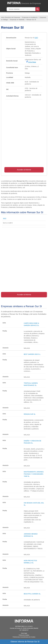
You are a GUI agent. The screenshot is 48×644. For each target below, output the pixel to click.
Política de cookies (24, 635)
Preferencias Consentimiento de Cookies (24, 637)
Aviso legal (24, 633)
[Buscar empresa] (21, 9)
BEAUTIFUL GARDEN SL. (32, 594)
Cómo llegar (31, 62)
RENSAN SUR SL (30, 414)
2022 (5, 219)
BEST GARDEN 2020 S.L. (32, 354)
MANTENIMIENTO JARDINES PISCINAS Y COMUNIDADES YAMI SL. (34, 474)
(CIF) (36, 38)
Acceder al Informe (24, 170)
